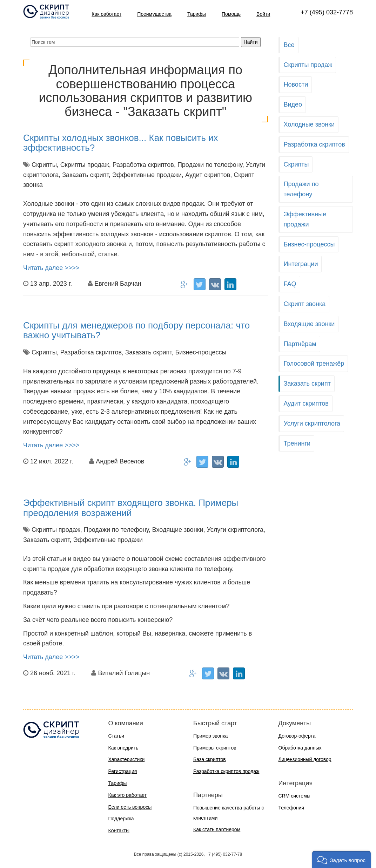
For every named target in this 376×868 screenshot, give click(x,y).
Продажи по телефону (301, 189)
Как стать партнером (217, 829)
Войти (263, 14)
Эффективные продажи (305, 219)
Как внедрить (123, 748)
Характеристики (127, 759)
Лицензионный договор (305, 759)
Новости (296, 84)
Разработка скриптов (314, 144)
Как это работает (128, 795)
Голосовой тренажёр (314, 364)
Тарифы (197, 14)
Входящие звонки (309, 324)
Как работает (106, 14)
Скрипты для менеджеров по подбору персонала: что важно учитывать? (136, 330)
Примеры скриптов (215, 748)
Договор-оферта (297, 736)
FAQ (290, 284)
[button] (341, 859)
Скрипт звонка (305, 304)
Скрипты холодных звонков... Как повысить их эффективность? (120, 143)
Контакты (119, 830)
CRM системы (294, 796)
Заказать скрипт (307, 384)
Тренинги (297, 443)
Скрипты (296, 164)
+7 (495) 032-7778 (327, 12)
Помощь (231, 14)
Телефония (291, 808)
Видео (293, 104)
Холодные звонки (309, 124)
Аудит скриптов (306, 404)
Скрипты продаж (308, 65)
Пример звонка (210, 736)
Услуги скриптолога (312, 423)
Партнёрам (300, 344)
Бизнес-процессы (309, 244)
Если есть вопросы (130, 807)
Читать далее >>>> (51, 268)
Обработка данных (300, 748)
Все (289, 45)
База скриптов (210, 759)
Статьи (116, 736)
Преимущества (154, 14)
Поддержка (121, 819)
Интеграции (301, 264)
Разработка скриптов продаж (226, 771)
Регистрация (123, 771)
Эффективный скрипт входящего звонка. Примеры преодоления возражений (131, 508)
